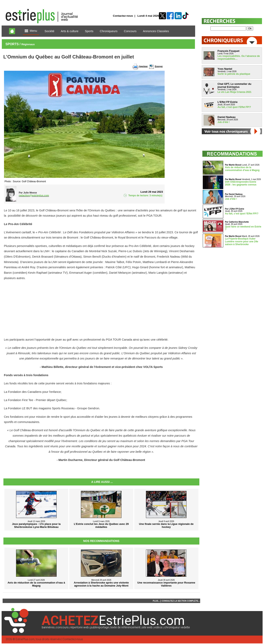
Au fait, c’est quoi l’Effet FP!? (234, 107)
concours (62, 627)
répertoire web (79, 627)
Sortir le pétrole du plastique (234, 74)
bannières (48, 627)
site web (147, 627)
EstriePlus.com (25, 639)
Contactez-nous (123, 16)
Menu (31, 31)
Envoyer (159, 66)
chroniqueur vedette (177, 627)
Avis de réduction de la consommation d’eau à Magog (242, 169)
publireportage (100, 627)
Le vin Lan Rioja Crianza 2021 (235, 92)
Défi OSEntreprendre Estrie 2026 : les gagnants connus (241, 183)
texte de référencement (125, 627)
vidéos (158, 627)
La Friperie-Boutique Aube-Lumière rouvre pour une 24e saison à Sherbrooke (242, 242)
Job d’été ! (224, 122)
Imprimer (143, 66)
